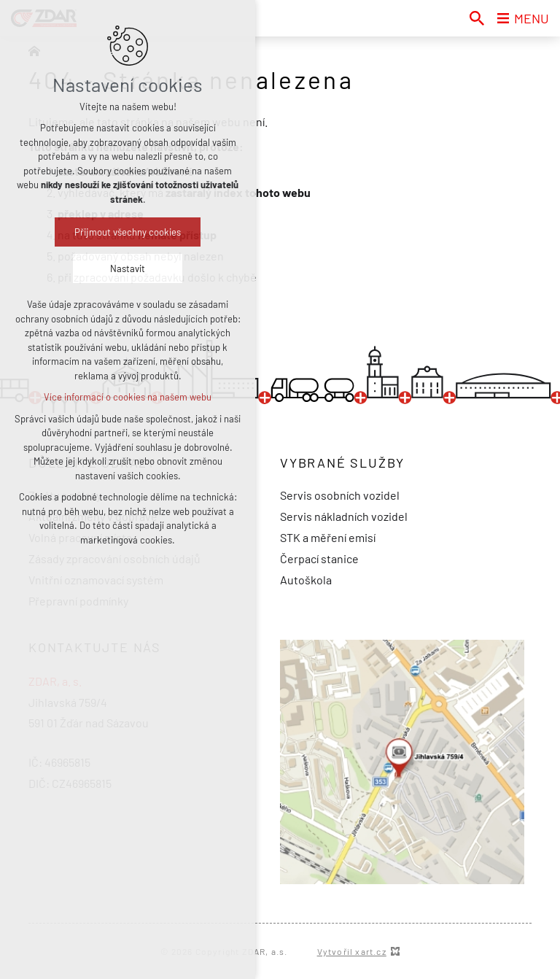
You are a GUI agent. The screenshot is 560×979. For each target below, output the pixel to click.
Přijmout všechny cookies (128, 232)
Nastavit (128, 268)
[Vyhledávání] (477, 18)
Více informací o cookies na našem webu (128, 397)
